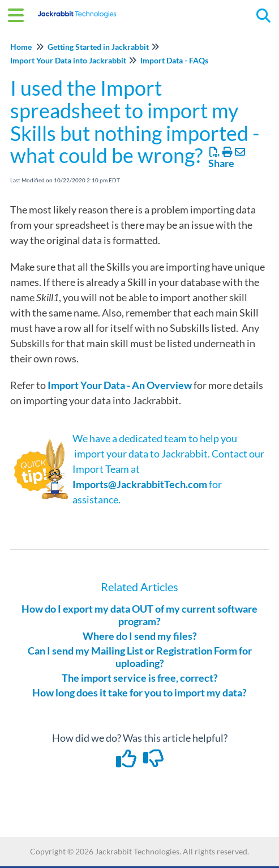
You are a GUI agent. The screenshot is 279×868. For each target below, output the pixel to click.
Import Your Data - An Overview (120, 385)
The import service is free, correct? (140, 678)
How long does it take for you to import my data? (139, 692)
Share (221, 163)
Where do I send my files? (140, 636)
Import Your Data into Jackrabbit (68, 60)
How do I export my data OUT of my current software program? (139, 615)
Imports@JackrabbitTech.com (140, 484)
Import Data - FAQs (174, 60)
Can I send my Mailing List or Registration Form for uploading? (140, 657)
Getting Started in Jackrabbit (98, 47)
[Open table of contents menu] (20, 14)
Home (21, 47)
